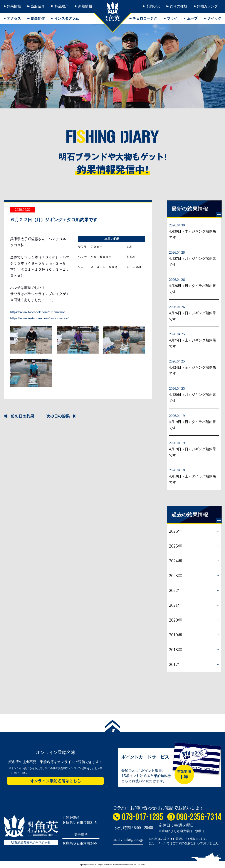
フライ (172, 18)
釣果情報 (14, 6)
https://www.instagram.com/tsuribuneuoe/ (39, 318)
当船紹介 (38, 6)
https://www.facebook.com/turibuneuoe (38, 312)
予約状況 (153, 6)
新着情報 (85, 6)
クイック (214, 18)
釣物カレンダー (209, 6)
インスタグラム (67, 18)
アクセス (14, 18)
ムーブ (192, 18)
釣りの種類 (178, 6)
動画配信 (38, 18)
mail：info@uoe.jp (128, 839)
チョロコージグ (145, 18)
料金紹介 (61, 6)
